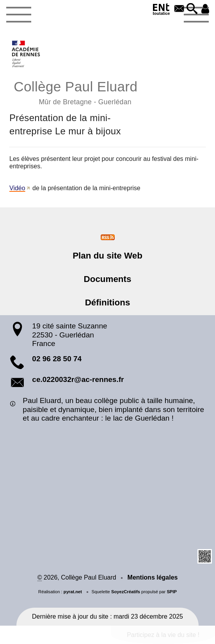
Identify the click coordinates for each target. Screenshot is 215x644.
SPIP (172, 592)
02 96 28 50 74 (57, 359)
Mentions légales (153, 577)
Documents (108, 279)
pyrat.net (73, 592)
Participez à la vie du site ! (163, 635)
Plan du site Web (107, 256)
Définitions (108, 302)
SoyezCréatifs (126, 592)
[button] (192, 9)
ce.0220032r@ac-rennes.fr (78, 379)
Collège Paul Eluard (107, 92)
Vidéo (17, 188)
